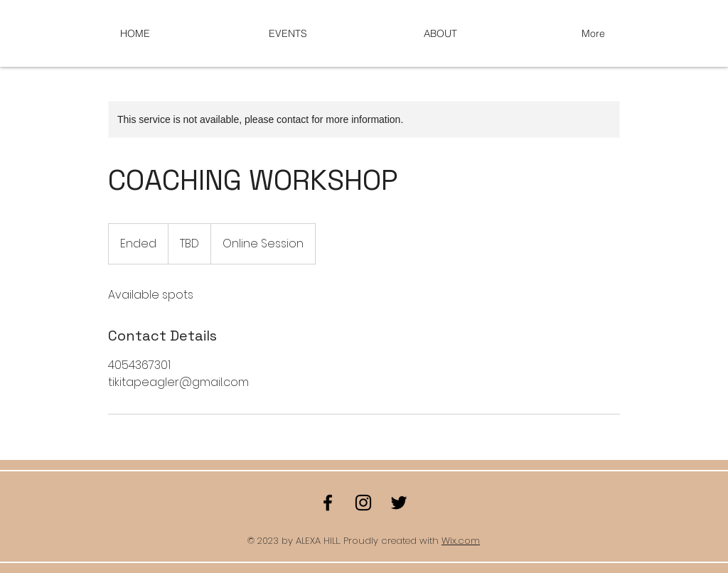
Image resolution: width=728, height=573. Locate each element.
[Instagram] (363, 503)
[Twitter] (399, 503)
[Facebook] (328, 503)
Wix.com (461, 541)
